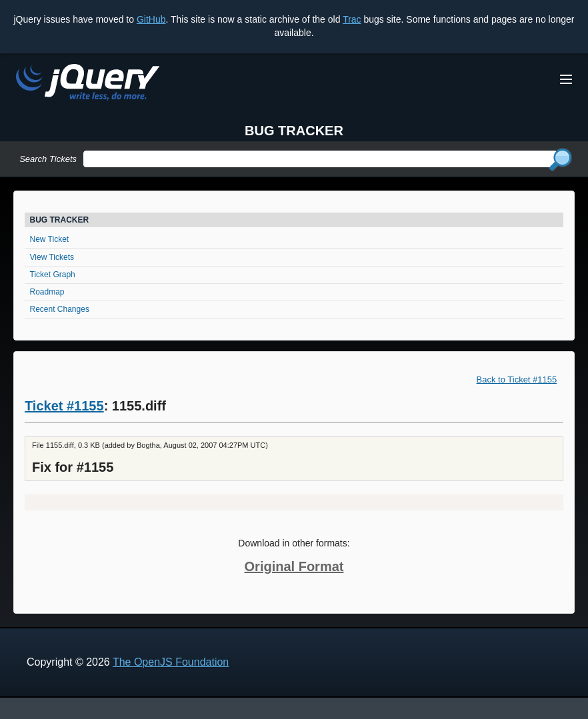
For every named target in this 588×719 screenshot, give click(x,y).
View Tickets (52, 257)
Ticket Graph (53, 275)
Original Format (294, 566)
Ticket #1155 (64, 406)
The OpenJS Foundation (171, 662)
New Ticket (50, 239)
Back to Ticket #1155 (517, 379)
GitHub (151, 19)
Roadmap (47, 292)
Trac (352, 19)
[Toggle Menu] (566, 79)
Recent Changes (60, 309)
